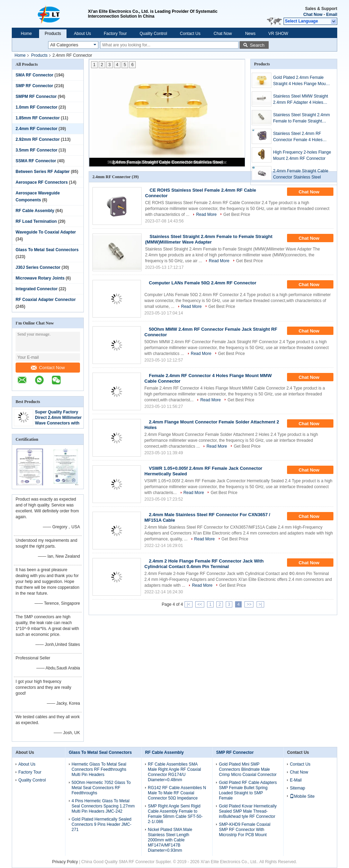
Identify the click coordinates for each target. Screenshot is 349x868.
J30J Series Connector (38, 267)
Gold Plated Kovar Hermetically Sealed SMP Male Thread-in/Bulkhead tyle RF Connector (248, 811)
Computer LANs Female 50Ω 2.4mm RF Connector (203, 283)
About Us (82, 34)
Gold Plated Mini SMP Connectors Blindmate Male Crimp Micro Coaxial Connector (248, 769)
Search (257, 45)
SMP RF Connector (34, 86)
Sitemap (297, 788)
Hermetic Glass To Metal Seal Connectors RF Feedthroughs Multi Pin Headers (99, 769)
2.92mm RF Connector (38, 139)
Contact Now (48, 368)
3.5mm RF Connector (37, 150)
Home (26, 34)
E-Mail (296, 780)
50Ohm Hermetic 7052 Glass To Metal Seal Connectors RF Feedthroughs (101, 788)
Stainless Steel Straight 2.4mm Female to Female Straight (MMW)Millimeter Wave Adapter (302, 118)
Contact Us (190, 34)
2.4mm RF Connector (37, 129)
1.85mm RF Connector (38, 118)
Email (332, 15)
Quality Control (153, 34)
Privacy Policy (65, 862)
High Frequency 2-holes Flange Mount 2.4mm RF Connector (302, 155)
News (250, 34)
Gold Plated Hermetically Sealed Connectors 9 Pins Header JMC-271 (102, 824)
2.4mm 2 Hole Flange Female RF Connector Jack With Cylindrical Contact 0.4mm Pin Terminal (204, 564)
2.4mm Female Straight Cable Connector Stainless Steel (168, 162)
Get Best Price (237, 214)
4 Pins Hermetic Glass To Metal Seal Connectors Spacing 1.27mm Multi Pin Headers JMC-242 (103, 806)
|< (188, 604)
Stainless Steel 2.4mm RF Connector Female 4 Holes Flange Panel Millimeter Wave (301, 137)
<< (200, 604)
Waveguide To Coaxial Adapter (46, 232)
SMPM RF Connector (36, 97)
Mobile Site (302, 796)
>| (260, 604)
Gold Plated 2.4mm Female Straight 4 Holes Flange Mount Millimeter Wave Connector (301, 81)
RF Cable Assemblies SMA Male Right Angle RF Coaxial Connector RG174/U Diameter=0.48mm (174, 772)
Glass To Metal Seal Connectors (47, 250)
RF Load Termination (36, 221)
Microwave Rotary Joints (40, 278)
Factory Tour (115, 34)
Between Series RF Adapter (43, 172)
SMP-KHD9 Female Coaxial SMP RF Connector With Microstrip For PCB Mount (245, 830)
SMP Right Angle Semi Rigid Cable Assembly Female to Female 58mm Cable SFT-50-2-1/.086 (175, 814)
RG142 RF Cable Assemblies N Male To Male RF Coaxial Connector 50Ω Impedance (177, 793)
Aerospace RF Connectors (42, 182)
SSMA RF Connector (36, 161)
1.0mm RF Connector (37, 107)
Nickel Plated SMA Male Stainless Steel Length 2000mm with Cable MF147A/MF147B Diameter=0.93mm (170, 840)
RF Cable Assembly (35, 211)
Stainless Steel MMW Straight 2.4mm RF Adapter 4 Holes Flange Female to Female (301, 100)
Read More (206, 214)
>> (249, 604)
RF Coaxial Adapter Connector (46, 300)
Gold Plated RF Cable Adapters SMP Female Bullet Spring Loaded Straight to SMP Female (248, 790)
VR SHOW (278, 34)
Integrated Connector (37, 289)
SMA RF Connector (34, 75)
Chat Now (313, 15)
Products (53, 34)
